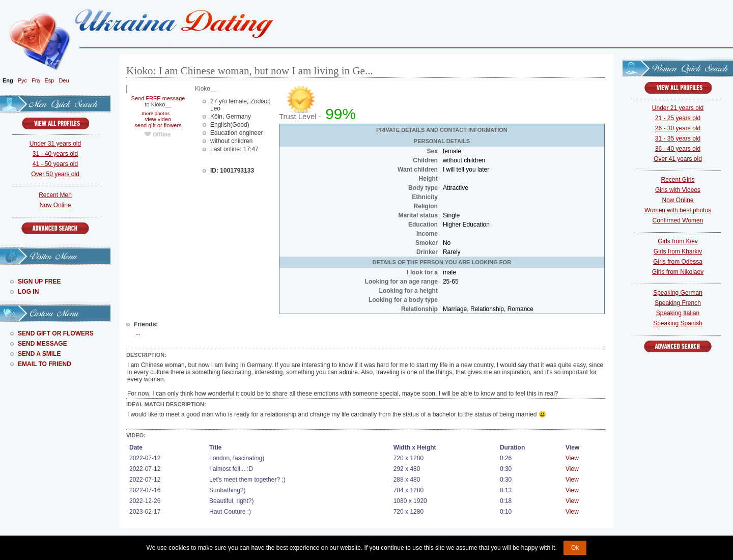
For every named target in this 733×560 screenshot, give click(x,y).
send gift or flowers (158, 125)
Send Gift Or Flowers (56, 333)
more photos (155, 113)
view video (158, 119)
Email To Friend (45, 364)
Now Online (55, 205)
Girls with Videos (678, 190)
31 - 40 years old (55, 154)
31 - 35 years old (678, 138)
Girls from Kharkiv (678, 251)
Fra (36, 80)
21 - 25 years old (678, 118)
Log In (28, 292)
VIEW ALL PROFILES (55, 123)
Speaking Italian (678, 313)
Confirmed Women (678, 220)
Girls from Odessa (678, 262)
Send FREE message (158, 98)
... (138, 333)
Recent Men (55, 195)
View (572, 458)
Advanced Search (55, 228)
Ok (575, 548)
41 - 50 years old (55, 164)
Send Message (43, 344)
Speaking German (678, 293)
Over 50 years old (55, 174)
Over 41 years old (678, 159)
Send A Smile (39, 354)
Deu (64, 80)
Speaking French (678, 303)
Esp (49, 80)
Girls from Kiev (678, 241)
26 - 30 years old (678, 128)
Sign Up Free (39, 282)
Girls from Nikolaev (678, 272)
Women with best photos (678, 210)
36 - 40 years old (678, 149)
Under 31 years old (55, 144)
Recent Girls (678, 180)
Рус (22, 80)
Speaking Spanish (678, 323)
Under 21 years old (678, 108)
